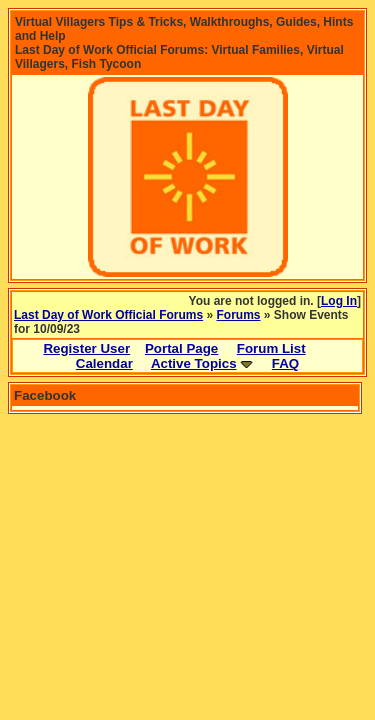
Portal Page (181, 348)
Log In (339, 301)
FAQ (285, 363)
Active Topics (194, 363)
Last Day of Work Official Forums (108, 315)
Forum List (271, 348)
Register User (86, 348)
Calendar (104, 363)
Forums (239, 315)
